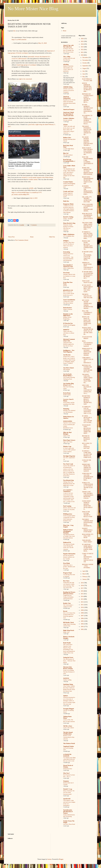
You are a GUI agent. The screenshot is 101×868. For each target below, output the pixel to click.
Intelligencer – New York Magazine (69, 351)
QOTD (65, 286)
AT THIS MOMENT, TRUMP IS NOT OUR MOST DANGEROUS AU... (87, 109)
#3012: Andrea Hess (68, 268)
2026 (82, 39)
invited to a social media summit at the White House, (38, 177)
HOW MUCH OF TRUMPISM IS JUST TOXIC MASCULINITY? (87, 217)
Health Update (67, 395)
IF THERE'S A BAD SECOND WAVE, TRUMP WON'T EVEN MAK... (87, 235)
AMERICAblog (68, 87)
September (86, 66)
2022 (82, 50)
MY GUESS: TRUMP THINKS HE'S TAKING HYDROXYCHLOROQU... (88, 304)
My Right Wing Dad (69, 456)
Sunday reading (67, 680)
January (85, 579)
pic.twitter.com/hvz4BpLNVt (20, 194)
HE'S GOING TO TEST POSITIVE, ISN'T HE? (87, 446)
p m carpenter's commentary (68, 491)
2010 (82, 607)
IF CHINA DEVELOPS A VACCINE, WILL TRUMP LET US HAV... (87, 419)
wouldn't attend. (33, 179)
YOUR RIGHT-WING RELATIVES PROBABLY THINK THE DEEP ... (86, 429)
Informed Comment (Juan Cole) (69, 340)
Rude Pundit (67, 643)
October (85, 63)
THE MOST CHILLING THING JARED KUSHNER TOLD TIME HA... (87, 379)
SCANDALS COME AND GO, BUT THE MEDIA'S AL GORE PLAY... (87, 454)
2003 (82, 627)
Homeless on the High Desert (68, 315)
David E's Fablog (68, 217)
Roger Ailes (66, 632)
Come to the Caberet (69, 728)
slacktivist (66, 678)
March (84, 574)
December (85, 57)
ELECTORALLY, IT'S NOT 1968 (87, 80)
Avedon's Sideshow (69, 118)
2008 (82, 613)
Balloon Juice (67, 138)
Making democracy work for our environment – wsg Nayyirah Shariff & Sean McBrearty (68, 257)
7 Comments (34, 225)
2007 (82, 616)
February (85, 577)
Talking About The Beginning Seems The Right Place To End (69, 484)
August (85, 68)
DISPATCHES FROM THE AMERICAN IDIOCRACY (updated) (87, 468)
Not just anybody (68, 120)
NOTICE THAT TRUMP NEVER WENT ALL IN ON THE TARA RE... (88, 331)
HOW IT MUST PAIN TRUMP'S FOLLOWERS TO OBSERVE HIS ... (87, 151)
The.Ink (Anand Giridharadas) (68, 733)
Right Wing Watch (69, 630)
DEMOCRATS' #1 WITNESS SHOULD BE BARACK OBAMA (87, 352)
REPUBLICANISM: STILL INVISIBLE (88, 566)
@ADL (31, 188)
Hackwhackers (68, 308)
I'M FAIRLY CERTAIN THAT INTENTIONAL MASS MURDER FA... (88, 523)
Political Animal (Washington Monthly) (68, 531)
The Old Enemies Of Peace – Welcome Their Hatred (69, 661)
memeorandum (68, 421)
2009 (82, 610)
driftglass (66, 241)
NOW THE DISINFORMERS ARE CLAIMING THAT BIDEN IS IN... (88, 161)
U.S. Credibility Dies (69, 236)
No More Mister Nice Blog (33, 9)
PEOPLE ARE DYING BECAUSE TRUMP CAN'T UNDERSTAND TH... (87, 245)
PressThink (67, 563)
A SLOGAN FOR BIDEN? (87, 338)
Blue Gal (66, 153)
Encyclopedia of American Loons (68, 266)
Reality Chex (67, 603)
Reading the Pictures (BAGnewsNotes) (69, 593)
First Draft (66, 273)
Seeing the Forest (68, 657)
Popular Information (69, 554)
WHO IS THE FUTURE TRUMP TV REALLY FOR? (87, 514)
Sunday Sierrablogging (69, 325)
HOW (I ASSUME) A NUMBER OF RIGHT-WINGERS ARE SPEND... (87, 208)
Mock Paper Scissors (69, 440)
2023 (82, 47)
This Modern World (69, 743)
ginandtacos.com (68, 290)
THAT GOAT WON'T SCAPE (87, 282)
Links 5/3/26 (67, 436)
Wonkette (66, 781)
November (86, 60)
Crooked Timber (68, 182)
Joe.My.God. (67, 355)
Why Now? (66, 773)
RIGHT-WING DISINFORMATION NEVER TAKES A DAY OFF (88, 180)
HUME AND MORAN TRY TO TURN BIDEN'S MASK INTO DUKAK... (88, 171)
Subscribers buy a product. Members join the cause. (69, 567)
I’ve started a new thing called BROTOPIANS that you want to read (69, 759)
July (84, 71)
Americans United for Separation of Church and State (69, 114)
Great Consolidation (69, 300)
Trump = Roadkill (68, 219)
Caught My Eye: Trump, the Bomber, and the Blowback (68, 597)
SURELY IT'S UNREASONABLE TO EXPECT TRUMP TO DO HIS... (87, 486)
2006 (82, 618)
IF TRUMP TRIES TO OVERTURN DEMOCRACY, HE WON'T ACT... (88, 275)
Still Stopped (67, 369)
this (14, 31)
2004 (82, 624)
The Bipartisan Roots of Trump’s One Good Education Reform (69, 536)
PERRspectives (68, 514)
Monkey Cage (67, 446)
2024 (82, 44)
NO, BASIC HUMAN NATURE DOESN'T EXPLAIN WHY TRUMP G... (87, 141)
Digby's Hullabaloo (69, 234)
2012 (82, 602)
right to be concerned (25, 79)
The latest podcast (68, 155)
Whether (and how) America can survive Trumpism (69, 90)
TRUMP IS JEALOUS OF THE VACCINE (87, 296)
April (84, 571)
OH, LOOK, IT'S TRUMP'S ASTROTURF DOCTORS (87, 199)
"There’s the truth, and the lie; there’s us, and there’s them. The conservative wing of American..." (69, 130)
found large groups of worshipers (27, 65)
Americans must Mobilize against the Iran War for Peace (69, 344)
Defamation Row (68, 769)
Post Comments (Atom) (22, 240)
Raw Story (66, 581)
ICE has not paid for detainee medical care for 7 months (69, 557)
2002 (82, 629)
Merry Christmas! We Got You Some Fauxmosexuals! (69, 792)
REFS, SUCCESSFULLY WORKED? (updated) (87, 344)
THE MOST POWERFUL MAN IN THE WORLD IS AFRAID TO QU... (87, 130)
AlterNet (66, 76)
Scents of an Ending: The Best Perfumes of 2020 (69, 672)
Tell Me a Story (68, 726)
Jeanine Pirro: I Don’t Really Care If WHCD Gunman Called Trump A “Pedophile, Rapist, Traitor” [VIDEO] (69, 360)
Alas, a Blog (67, 57)
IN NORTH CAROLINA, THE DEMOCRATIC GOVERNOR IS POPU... (87, 190)
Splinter (66, 696)
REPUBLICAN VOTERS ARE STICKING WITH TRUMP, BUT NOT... (87, 369)
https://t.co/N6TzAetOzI (19, 39)
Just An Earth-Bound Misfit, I (68, 375)
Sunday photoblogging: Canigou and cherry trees (69, 185)
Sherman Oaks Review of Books (68, 668)
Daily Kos (66, 201)
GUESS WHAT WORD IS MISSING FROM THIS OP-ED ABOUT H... (87, 505)
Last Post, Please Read (69, 824)
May (84, 77)
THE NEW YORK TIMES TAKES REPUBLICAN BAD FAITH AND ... (87, 226)
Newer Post (11, 237)
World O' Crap (68, 789)
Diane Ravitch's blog (69, 223)
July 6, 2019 (34, 198)
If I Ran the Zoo (68, 323)
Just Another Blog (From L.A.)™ (68, 384)
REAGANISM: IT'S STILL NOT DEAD (88, 536)
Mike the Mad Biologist (67, 433)
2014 (82, 596)
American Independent (67, 97)
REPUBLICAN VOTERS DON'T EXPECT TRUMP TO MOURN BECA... (88, 98)
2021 (82, 52)
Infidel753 (66, 330)
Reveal (65, 611)
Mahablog (66, 409)
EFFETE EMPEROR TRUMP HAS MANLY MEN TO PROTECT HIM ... (87, 87)
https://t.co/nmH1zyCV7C (34, 192)
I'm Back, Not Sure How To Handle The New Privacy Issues (68, 50)
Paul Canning (67, 506)
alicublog (66, 64)
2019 (82, 583)
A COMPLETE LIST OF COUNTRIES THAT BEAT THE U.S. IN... (87, 410)
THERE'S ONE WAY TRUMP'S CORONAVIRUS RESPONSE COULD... (88, 495)
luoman (49, 859)
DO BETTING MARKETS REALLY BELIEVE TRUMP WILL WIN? (87, 400)
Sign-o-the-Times (68, 442)
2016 (82, 591)
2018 (82, 585)
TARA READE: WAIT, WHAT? (87, 541)
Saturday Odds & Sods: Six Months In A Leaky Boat (69, 276)
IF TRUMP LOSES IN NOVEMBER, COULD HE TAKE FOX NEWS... (87, 256)
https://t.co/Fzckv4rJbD (19, 192)
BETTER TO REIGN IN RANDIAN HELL (86, 438)
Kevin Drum (67, 393)
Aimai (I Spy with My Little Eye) (68, 46)
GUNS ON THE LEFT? (87, 461)
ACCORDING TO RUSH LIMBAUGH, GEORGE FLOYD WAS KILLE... (87, 120)
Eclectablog (67, 252)
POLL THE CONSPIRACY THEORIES (87, 313)
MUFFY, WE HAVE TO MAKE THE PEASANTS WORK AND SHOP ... (86, 321)
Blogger (61, 859)
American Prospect (69, 110)
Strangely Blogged (69, 709)
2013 (82, 599)
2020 (82, 55)
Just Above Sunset (69, 368)
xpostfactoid (67, 799)
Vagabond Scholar (69, 746)
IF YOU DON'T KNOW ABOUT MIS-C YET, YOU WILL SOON (87, 288)
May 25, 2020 (43, 43)
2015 (82, 594)
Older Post (52, 237)
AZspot (65, 125)
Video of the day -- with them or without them (69, 333)
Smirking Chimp (68, 684)
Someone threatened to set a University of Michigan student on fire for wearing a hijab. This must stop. (69, 701)
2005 (82, 621)
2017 (82, 588)
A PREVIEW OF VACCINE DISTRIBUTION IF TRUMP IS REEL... (88, 477)
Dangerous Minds (68, 204)
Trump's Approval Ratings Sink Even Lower (68, 195)
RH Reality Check (69, 622)
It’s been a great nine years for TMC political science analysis (69, 450)
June (84, 74)
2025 (82, 41)
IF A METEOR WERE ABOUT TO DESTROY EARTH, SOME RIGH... (87, 548)
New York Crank (68, 464)
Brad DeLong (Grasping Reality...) (69, 160)
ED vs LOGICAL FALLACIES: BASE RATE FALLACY (69, 293)
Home (32, 237)
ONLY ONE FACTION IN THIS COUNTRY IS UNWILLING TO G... (87, 389)
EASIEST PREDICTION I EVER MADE (87, 530)
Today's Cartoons (68, 309)
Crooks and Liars (68, 191)
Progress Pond (67, 573)
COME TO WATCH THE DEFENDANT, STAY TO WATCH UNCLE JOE (88, 558)
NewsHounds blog (68, 480)
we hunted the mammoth (67, 755)
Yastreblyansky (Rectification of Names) (68, 812)
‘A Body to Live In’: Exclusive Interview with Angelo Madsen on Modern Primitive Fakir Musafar (69, 209)
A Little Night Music (69, 149)
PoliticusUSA (67, 542)
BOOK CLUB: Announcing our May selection (69, 737)
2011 (82, 605)
